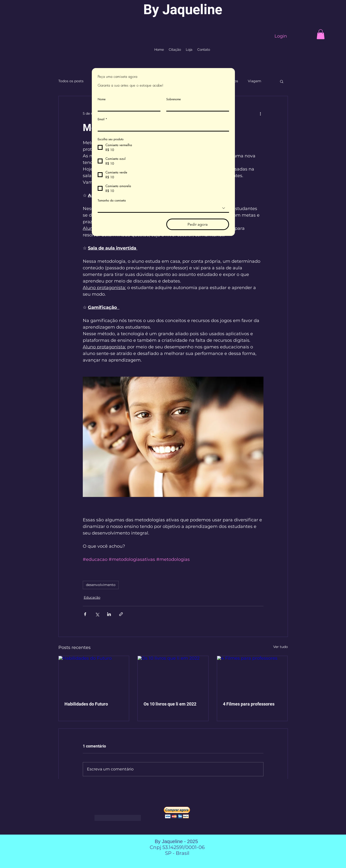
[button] (321, 34)
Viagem (255, 81)
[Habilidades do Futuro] (94, 676)
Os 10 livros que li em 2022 (170, 704)
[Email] (162, 127)
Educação (92, 597)
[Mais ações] (261, 114)
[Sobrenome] (196, 107)
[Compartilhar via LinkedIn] (109, 614)
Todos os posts (71, 81)
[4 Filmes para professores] (252, 676)
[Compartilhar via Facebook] (85, 614)
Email (102, 119)
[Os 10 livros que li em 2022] (173, 676)
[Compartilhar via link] (121, 614)
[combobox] (163, 208)
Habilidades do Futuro (86, 704)
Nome (102, 99)
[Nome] (128, 107)
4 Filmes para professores (249, 704)
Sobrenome (173, 99)
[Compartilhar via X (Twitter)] (97, 614)
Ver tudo (281, 647)
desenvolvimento (101, 585)
